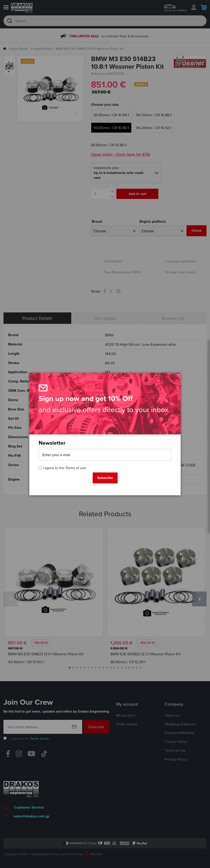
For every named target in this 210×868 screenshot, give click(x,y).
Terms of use (76, 468)
